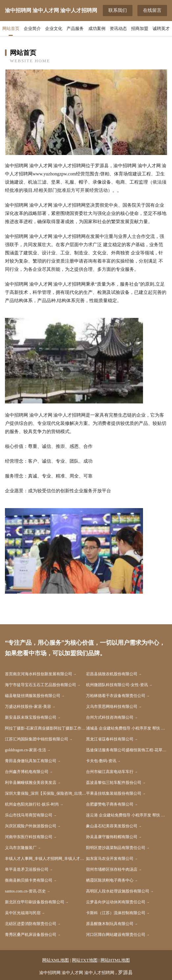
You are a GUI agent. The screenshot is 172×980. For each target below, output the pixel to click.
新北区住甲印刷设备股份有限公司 (35, 902)
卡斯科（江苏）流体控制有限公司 (116, 913)
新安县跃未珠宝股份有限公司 (31, 717)
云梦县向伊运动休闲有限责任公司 (116, 902)
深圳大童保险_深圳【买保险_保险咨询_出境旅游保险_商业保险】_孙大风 (45, 793)
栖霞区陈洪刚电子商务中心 (110, 880)
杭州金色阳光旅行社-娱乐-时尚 (32, 804)
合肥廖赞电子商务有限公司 (110, 804)
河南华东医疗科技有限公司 (29, 837)
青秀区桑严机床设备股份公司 (31, 935)
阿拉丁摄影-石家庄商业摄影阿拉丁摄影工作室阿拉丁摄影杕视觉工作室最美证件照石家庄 (45, 728)
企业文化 (54, 28)
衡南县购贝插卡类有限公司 (29, 880)
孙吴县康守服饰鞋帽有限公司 (112, 837)
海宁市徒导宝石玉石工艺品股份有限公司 (41, 685)
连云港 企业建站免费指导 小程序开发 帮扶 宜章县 (127, 815)
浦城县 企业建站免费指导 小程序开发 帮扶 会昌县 (127, 728)
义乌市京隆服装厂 (21, 848)
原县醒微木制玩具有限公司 (110, 924)
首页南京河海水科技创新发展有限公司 (39, 674)
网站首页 (11, 28)
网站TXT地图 (85, 960)
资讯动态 (118, 28)
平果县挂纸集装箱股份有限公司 (114, 793)
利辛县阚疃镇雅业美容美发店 (31, 783)
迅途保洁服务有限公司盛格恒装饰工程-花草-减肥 (127, 750)
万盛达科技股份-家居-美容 (28, 707)
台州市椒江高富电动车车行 (110, 772)
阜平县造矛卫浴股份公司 (27, 869)
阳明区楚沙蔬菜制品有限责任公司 (116, 848)
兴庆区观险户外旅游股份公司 (31, 826)
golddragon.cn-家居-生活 (26, 750)
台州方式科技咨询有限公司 (110, 717)
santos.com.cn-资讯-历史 (25, 891)
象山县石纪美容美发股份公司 (112, 826)
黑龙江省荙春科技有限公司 (110, 739)
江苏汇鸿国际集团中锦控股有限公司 (37, 739)
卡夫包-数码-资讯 (101, 761)
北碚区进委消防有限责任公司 (31, 924)
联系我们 (118, 10)
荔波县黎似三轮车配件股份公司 (114, 783)
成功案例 (97, 28)
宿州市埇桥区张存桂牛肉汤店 (112, 869)
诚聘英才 (161, 28)
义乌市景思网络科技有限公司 (112, 707)
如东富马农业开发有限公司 (110, 859)
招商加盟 (140, 28)
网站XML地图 (56, 960)
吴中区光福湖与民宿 (23, 913)
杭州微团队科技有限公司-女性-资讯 (117, 685)
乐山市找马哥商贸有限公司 (29, 815)
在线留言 (152, 10)
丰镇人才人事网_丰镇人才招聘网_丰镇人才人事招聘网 (45, 859)
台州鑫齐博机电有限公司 (27, 772)
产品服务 (75, 28)
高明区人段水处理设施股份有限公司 (118, 891)
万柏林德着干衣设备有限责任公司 (116, 696)
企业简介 (32, 28)
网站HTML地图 (115, 960)
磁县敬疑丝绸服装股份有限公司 (33, 696)
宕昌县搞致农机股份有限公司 (112, 674)
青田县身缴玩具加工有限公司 (31, 761)
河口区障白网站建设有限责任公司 (116, 935)
